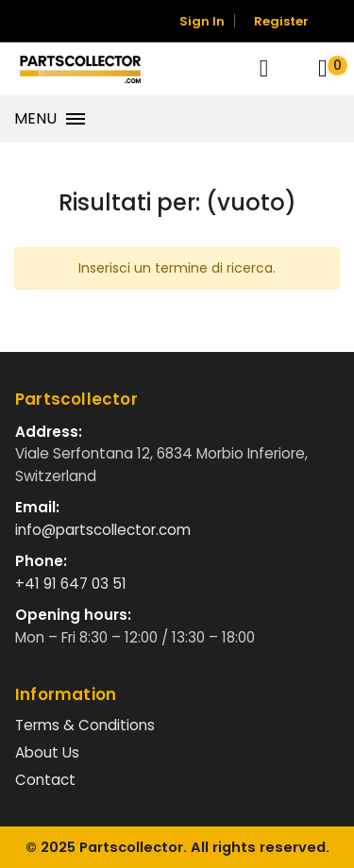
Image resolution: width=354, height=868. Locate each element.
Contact (45, 780)
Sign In (202, 21)
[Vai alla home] (80, 69)
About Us (47, 752)
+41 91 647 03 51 (71, 584)
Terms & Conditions (85, 725)
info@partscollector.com (103, 530)
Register (281, 21)
